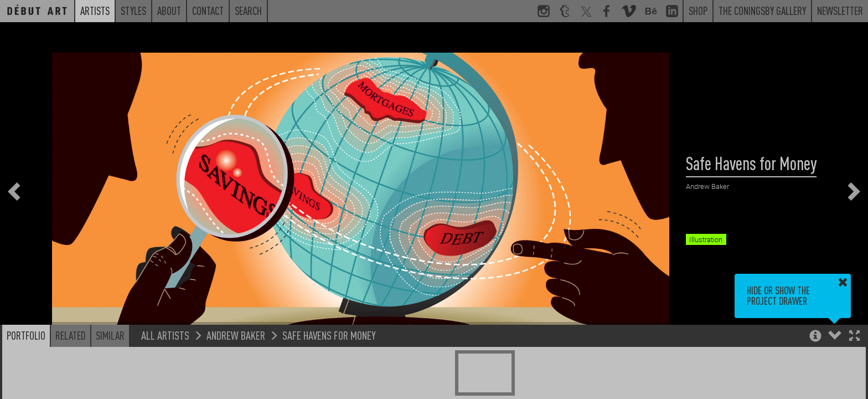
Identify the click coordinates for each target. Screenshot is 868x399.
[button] (854, 337)
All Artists (165, 335)
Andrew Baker (236, 335)
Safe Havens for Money (329, 335)
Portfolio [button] (26, 335)
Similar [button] (110, 335)
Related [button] (71, 335)
